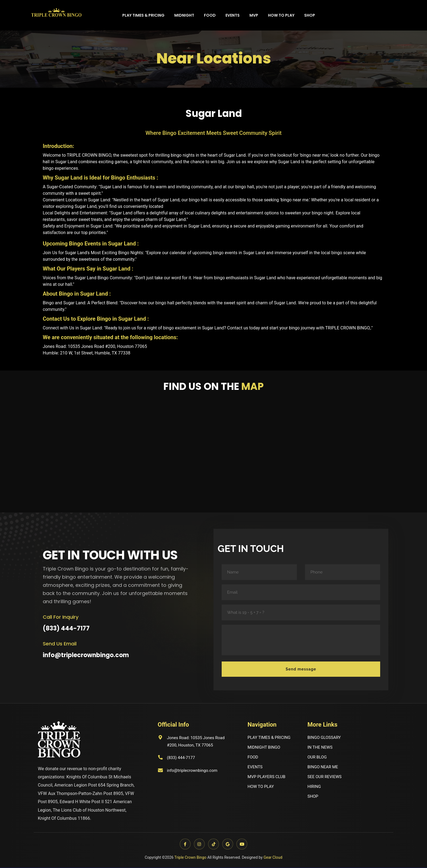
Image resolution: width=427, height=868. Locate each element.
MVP (254, 15)
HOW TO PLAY (262, 789)
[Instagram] (199, 844)
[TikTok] (213, 844)
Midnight (184, 15)
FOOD (253, 758)
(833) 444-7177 (66, 628)
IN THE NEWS (321, 748)
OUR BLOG (318, 758)
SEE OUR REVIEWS (326, 779)
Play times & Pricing (143, 15)
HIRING (315, 789)
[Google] (228, 844)
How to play (281, 15)
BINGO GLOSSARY (325, 738)
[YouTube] (243, 844)
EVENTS (255, 768)
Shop (310, 15)
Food (210, 15)
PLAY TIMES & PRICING (270, 738)
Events (233, 15)
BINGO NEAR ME (324, 768)
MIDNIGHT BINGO (265, 748)
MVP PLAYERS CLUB (268, 779)
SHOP (313, 799)
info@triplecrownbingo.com (86, 655)
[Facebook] (184, 844)
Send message (301, 669)
